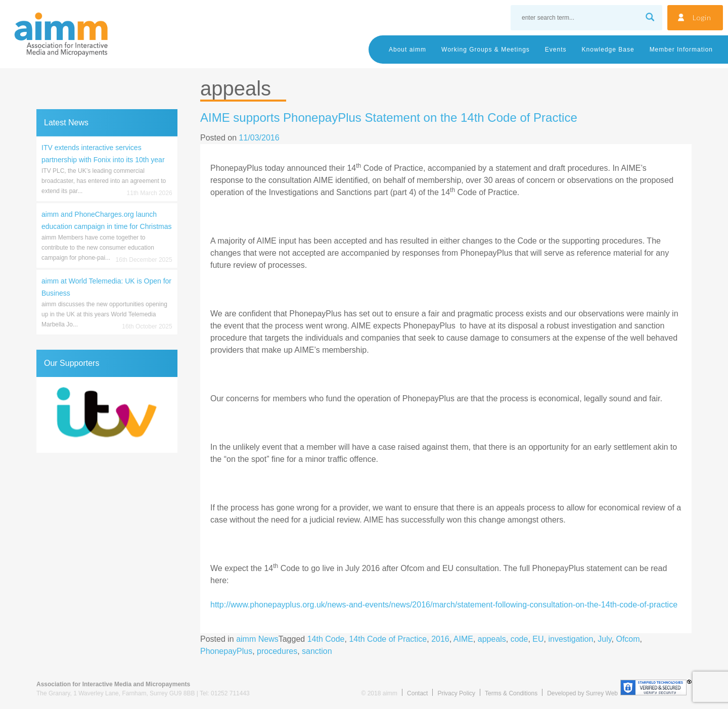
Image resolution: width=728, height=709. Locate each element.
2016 (440, 639)
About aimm (407, 50)
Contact (417, 693)
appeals (492, 639)
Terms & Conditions (511, 693)
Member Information (681, 50)
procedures (277, 651)
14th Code (326, 639)
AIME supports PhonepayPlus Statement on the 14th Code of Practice (389, 117)
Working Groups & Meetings (486, 50)
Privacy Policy (456, 693)
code (519, 639)
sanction (317, 651)
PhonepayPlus (226, 651)
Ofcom (628, 639)
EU (538, 639)
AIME (463, 639)
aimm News (257, 639)
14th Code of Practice (388, 639)
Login (702, 17)
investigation (571, 639)
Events (556, 50)
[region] (107, 415)
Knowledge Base (608, 50)
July (604, 639)
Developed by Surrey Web (582, 693)
